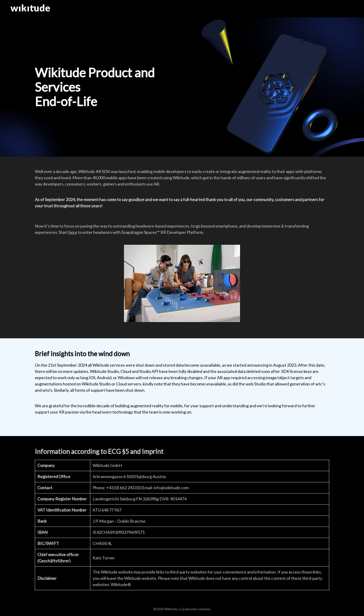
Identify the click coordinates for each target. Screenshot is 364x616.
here (73, 232)
